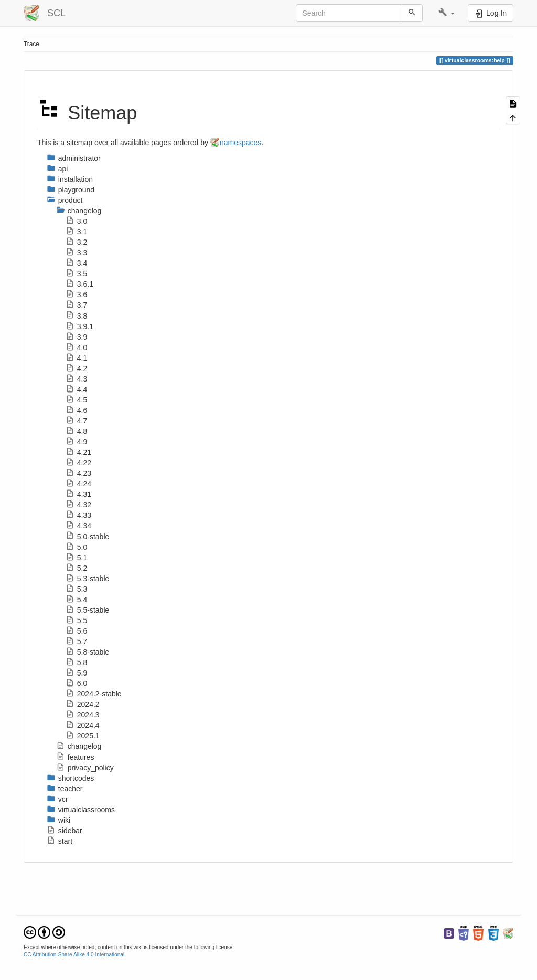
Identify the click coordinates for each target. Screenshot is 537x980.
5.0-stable (87, 537)
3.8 (76, 316)
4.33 (78, 515)
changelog (79, 746)
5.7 (76, 641)
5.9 (76, 673)
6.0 (76, 683)
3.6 (76, 295)
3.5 (76, 274)
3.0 (76, 221)
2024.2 (83, 704)
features (75, 757)
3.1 (76, 232)
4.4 (76, 389)
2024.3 (83, 715)
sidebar (65, 831)
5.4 (76, 600)
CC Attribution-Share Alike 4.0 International (74, 955)
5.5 (76, 620)
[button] (447, 13)
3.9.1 (79, 326)
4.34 (78, 526)
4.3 (76, 379)
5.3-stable (87, 579)
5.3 (76, 589)
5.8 (76, 662)
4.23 (78, 473)
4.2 (76, 368)
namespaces (240, 143)
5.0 (76, 547)
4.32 (78, 505)
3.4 (76, 263)
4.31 (78, 494)
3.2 (76, 242)
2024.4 (83, 725)
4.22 (78, 463)
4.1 (76, 358)
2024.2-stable (94, 694)
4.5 (76, 400)
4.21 (78, 452)
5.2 (76, 568)
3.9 (76, 337)
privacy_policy (85, 768)
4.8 (76, 431)
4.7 (76, 421)
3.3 (76, 253)
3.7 (76, 305)
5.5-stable (87, 610)
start (60, 841)
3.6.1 (79, 284)
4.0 (76, 347)
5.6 (76, 631)
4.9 (76, 442)
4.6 (76, 410)
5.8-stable (87, 652)
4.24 (78, 484)
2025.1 (83, 736)
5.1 (76, 558)
